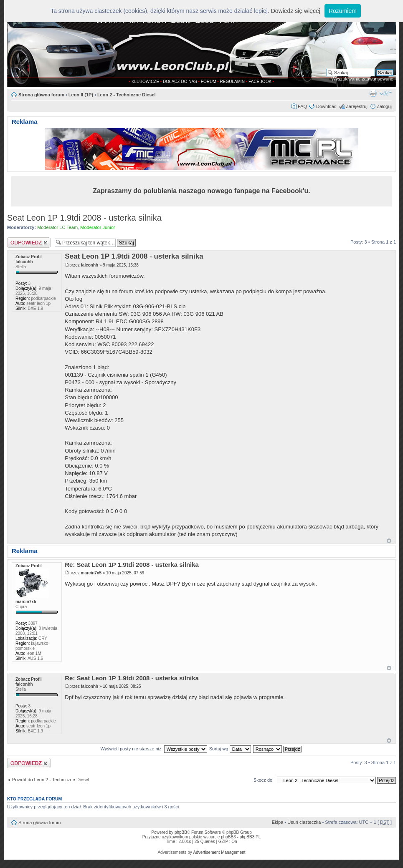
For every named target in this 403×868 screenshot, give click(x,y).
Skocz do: (264, 780)
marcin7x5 (91, 573)
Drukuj (373, 93)
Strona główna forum (41, 95)
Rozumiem (343, 11)
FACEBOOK (260, 82)
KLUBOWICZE (145, 82)
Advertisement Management (219, 852)
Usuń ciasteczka (304, 822)
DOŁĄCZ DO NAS (180, 82)
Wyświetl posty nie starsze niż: (154, 749)
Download (326, 106)
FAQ (302, 106)
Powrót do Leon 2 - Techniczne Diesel (51, 780)
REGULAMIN (232, 82)
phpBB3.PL (250, 837)
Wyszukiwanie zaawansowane (362, 79)
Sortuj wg (230, 749)
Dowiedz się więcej (296, 11)
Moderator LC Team (57, 227)
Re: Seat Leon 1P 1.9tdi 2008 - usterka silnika (132, 565)
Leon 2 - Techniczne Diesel (127, 95)
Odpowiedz (29, 243)
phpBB (181, 832)
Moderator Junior (98, 227)
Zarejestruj (357, 106)
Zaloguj (384, 106)
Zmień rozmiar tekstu (386, 93)
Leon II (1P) (81, 95)
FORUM (209, 82)
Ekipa (278, 822)
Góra (389, 541)
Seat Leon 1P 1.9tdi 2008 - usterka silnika (84, 218)
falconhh (90, 265)
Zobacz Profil (29, 257)
